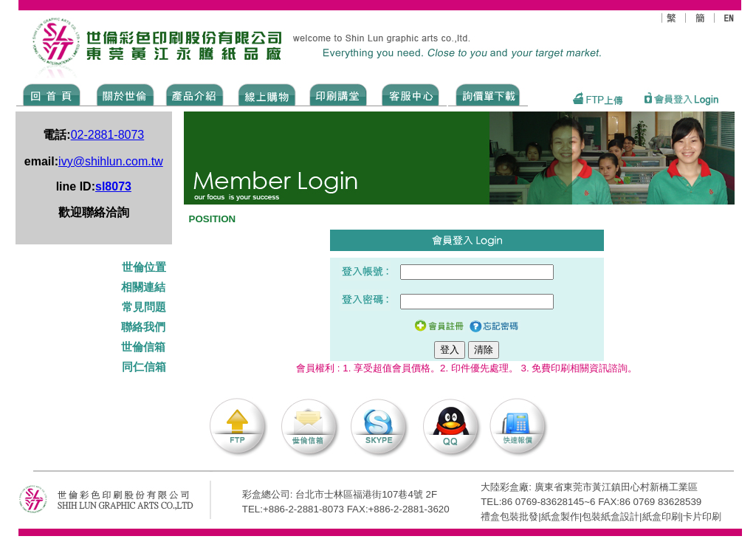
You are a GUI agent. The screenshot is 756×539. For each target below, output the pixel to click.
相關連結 (143, 287)
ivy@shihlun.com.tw (111, 161)
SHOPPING (266, 94)
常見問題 (145, 307)
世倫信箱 (143, 347)
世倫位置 (145, 267)
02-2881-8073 (108, 135)
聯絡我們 (143, 327)
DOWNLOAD (488, 94)
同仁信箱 (145, 367)
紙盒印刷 (661, 516)
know (339, 94)
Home (52, 94)
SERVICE (412, 94)
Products (194, 94)
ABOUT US (123, 94)
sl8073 (113, 186)
